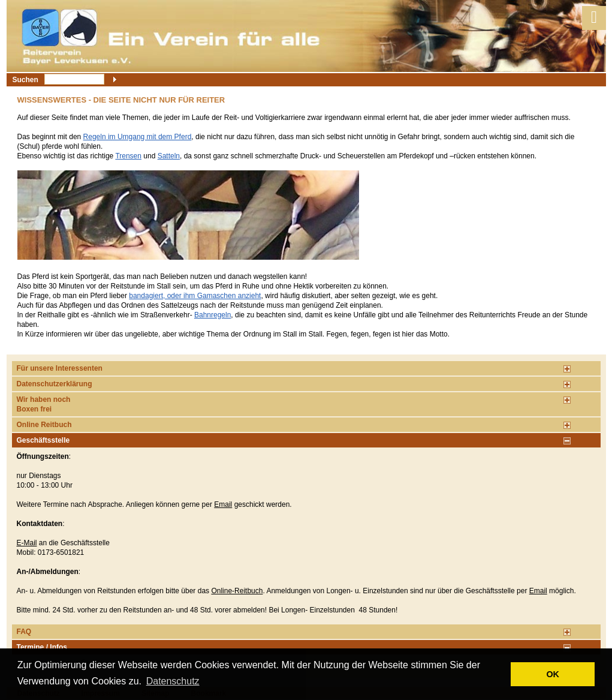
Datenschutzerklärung (55, 384)
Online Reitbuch (44, 425)
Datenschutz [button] (173, 681)
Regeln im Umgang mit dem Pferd (138, 137)
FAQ (24, 632)
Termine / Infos (42, 647)
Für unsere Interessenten (60, 368)
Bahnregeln (212, 315)
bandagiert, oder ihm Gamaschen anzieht (195, 296)
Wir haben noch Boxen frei (44, 404)
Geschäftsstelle (43, 440)
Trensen (128, 156)
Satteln (169, 156)
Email (223, 504)
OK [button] (553, 674)
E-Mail (27, 543)
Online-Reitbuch (237, 591)
